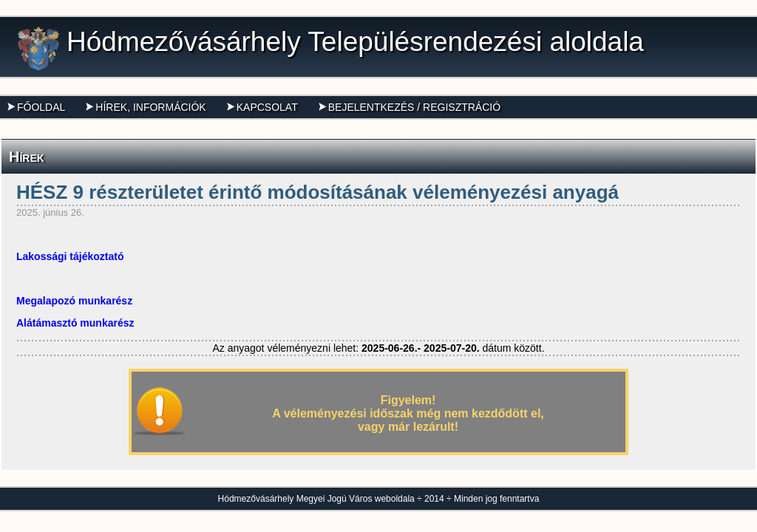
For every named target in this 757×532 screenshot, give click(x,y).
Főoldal (36, 107)
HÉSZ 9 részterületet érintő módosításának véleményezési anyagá (318, 192)
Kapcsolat (262, 107)
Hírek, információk (146, 107)
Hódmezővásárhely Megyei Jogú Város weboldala (316, 499)
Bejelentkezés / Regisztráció (410, 107)
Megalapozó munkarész (74, 301)
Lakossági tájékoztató (70, 256)
